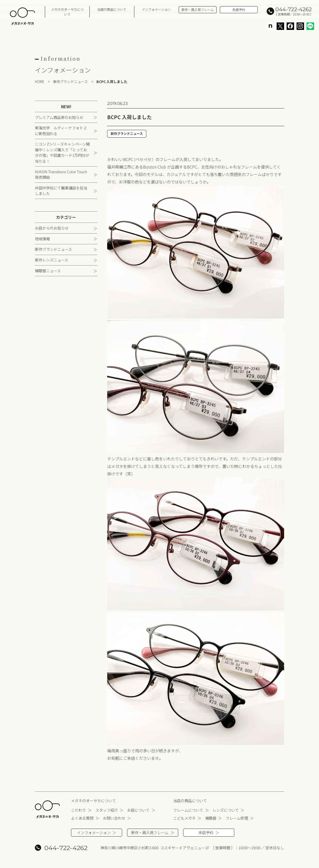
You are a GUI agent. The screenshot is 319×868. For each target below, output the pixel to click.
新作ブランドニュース (53, 250)
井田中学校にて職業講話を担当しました (61, 191)
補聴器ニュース (48, 271)
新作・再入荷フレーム (198, 10)
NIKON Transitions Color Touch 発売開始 (61, 175)
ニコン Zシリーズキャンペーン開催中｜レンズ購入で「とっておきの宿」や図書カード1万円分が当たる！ (62, 153)
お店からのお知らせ (52, 228)
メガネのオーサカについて (67, 12)
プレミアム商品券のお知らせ (59, 118)
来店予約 (239, 10)
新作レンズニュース (52, 260)
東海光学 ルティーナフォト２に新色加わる (61, 131)
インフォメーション (156, 9)
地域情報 (42, 239)
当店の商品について (112, 9)
